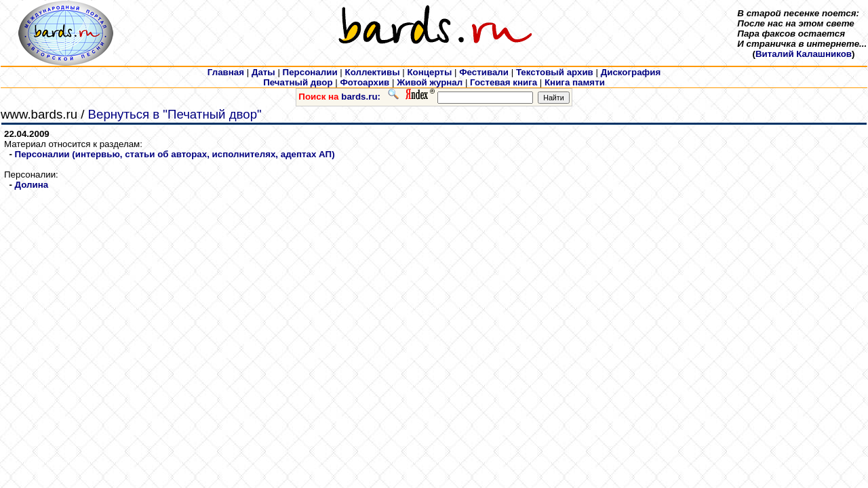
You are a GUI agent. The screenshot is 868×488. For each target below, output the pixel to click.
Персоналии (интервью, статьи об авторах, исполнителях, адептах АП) (175, 154)
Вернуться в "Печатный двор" (175, 114)
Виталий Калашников (804, 54)
